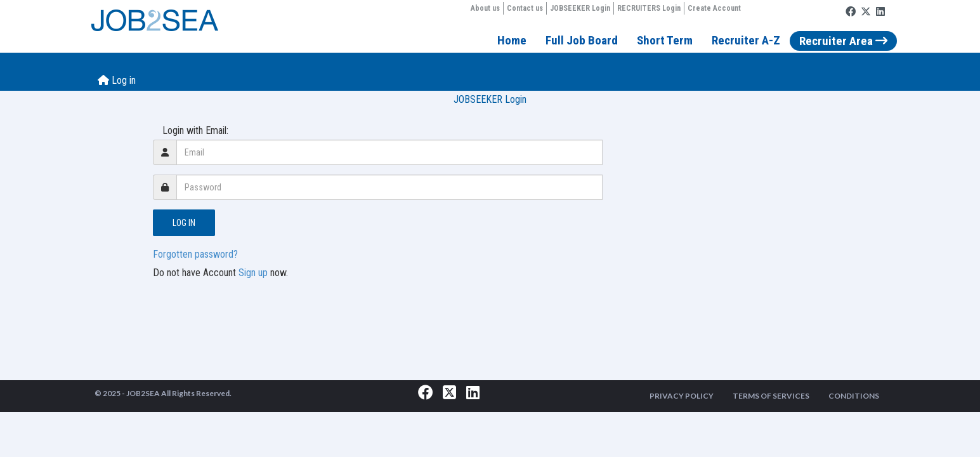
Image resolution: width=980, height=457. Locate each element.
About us (485, 8)
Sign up (253, 273)
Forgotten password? (195, 254)
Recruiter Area (843, 41)
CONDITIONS (854, 396)
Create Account (714, 8)
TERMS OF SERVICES (771, 396)
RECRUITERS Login (649, 8)
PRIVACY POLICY (682, 396)
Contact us (525, 8)
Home (512, 40)
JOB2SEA (143, 393)
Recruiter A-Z (746, 40)
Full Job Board (582, 40)
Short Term (665, 40)
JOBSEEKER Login (580, 8)
